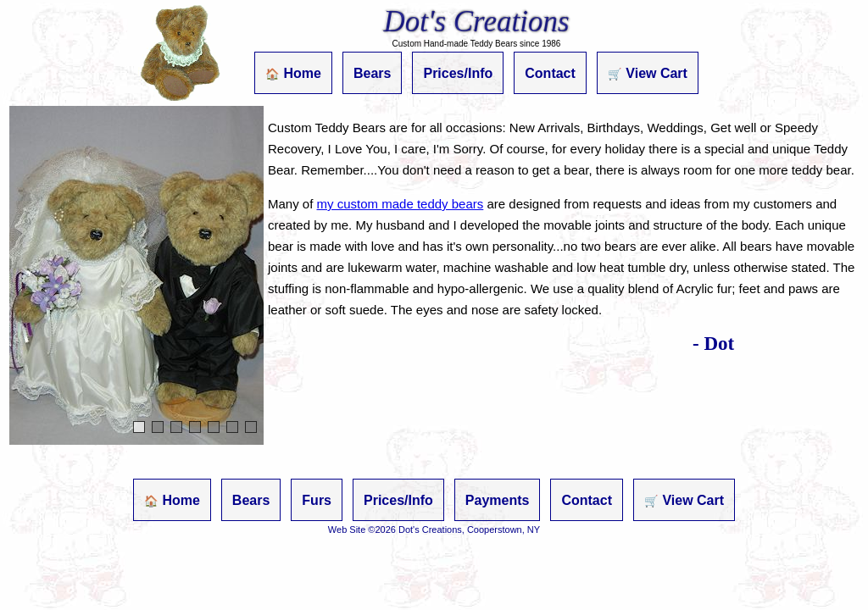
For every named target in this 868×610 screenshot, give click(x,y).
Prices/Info (458, 73)
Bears (372, 73)
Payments (498, 500)
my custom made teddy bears (401, 204)
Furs (317, 500)
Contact (550, 73)
